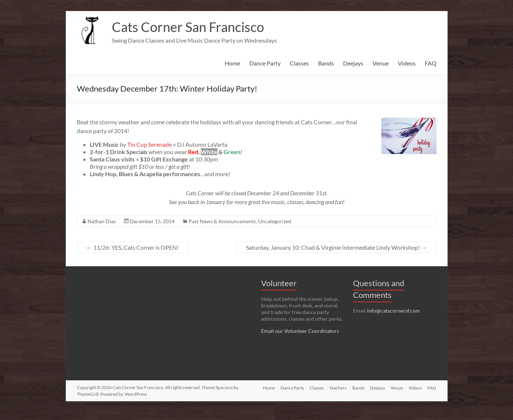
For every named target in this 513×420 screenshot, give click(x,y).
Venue (381, 63)
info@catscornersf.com (393, 311)
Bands (326, 63)
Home (232, 63)
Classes (299, 63)
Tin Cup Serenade (149, 144)
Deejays (353, 63)
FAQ (431, 63)
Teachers (337, 401)
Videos (407, 63)
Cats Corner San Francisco (188, 27)
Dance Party (265, 63)
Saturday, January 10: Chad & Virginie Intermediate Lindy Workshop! (336, 247)
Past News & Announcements (222, 221)
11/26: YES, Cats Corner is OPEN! (133, 247)
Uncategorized (275, 221)
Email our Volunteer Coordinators (300, 331)
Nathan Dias (102, 221)
